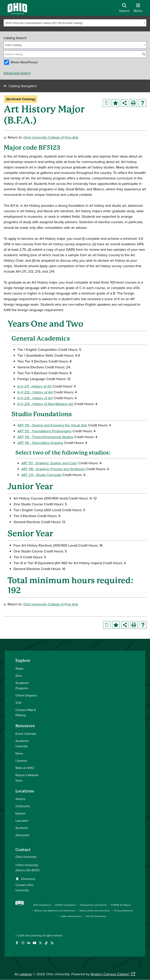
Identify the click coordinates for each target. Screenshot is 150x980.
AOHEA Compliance (66, 905)
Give (19, 676)
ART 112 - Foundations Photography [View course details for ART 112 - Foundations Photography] (44, 431)
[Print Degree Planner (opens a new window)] (106, 103)
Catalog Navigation (23, 86)
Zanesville (22, 835)
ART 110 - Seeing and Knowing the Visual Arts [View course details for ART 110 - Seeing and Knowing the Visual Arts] (52, 425)
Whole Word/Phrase (24, 62)
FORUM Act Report (121, 905)
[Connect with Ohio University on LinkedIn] (29, 943)
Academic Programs (22, 685)
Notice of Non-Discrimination (95, 911)
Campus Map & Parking (26, 712)
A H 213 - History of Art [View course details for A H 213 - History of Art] (35, 398)
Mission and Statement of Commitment (55, 911)
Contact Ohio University (25, 887)
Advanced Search (17, 73)
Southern (22, 828)
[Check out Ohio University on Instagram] (23, 943)
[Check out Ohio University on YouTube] (34, 943)
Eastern (21, 813)
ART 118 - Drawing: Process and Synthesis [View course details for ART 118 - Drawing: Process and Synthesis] (53, 469)
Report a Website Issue (27, 778)
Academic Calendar (22, 743)
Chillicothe (23, 806)
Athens (20, 799)
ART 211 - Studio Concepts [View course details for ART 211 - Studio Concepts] (41, 475)
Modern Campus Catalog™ (110, 974)
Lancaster (22, 821)
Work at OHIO (25, 768)
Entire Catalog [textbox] (13, 45)
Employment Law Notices (94, 905)
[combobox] (75, 23)
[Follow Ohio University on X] (40, 943)
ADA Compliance (42, 905)
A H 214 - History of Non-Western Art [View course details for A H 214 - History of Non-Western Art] (45, 404)
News (19, 753)
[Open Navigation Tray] (138, 9)
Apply (19, 668)
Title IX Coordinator (96, 916)
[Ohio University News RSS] (52, 943)
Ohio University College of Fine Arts (51, 137)
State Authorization (71, 916)
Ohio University (33, 935)
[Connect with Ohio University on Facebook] (17, 943)
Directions (28, 879)
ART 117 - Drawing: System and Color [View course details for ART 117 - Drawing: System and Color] (49, 463)
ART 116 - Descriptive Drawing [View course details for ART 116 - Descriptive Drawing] (40, 443)
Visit (18, 703)
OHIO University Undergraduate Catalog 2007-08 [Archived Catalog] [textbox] (44, 23)
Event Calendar (26, 734)
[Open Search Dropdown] (124, 9)
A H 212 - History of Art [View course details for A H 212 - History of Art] (35, 392)
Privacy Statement (124, 911)
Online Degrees (26, 695)
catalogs (26, 974)
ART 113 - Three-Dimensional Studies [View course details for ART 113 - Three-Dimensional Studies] (45, 437)
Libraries (21, 761)
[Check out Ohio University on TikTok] (46, 943)
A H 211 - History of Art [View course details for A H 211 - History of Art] (35, 386)
